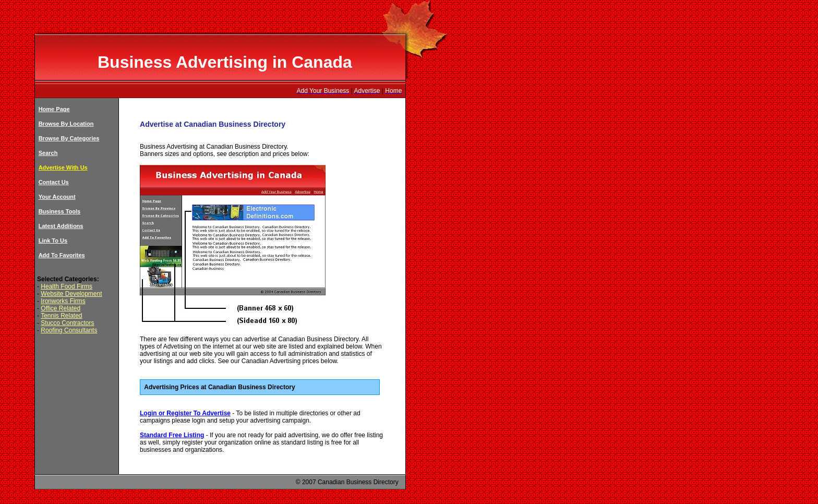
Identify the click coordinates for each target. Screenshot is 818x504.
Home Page (54, 109)
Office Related (61, 308)
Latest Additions (61, 226)
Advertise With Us (63, 167)
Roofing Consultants (69, 330)
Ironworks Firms (63, 301)
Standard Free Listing (172, 435)
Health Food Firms (67, 286)
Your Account (57, 197)
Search (48, 153)
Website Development (71, 294)
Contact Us (54, 182)
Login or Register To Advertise (185, 413)
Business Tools (59, 211)
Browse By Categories (69, 138)
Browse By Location (66, 124)
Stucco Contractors (67, 323)
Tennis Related (61, 316)
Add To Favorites (62, 255)
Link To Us (53, 241)
